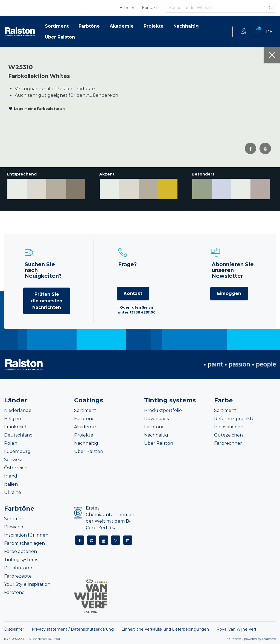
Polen (11, 443)
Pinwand (14, 527)
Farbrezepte (18, 576)
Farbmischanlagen (24, 543)
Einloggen (229, 293)
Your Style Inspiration (27, 584)
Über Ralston (60, 37)
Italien (11, 484)
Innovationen (229, 427)
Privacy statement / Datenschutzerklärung (73, 629)
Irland (11, 476)
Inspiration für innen (26, 535)
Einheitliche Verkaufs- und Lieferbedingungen (165, 629)
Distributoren (19, 568)
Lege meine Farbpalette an (39, 109)
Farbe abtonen (21, 551)
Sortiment (57, 26)
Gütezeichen (228, 435)
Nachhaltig (186, 26)
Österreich (16, 468)
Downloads (156, 419)
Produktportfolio (163, 410)
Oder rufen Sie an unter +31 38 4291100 (137, 310)
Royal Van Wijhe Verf (236, 629)
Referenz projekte (234, 419)
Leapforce (269, 639)
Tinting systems (21, 560)
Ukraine (13, 492)
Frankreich (16, 427)
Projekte (154, 26)
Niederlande (18, 410)
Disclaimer (14, 629)
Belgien (13, 419)
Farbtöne (89, 26)
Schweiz (13, 460)
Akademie (122, 26)
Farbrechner (228, 443)
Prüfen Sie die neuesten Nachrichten (47, 301)
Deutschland (18, 435)
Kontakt (150, 8)
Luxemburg (17, 451)
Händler (127, 8)
